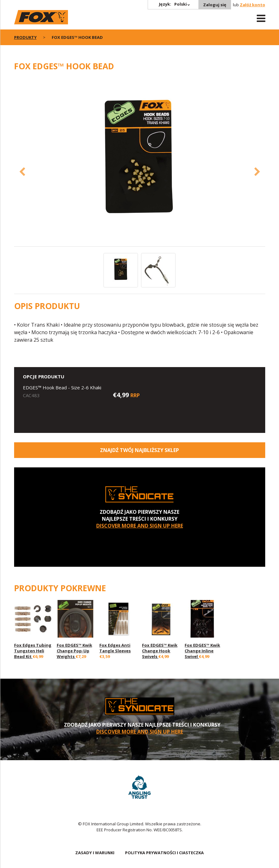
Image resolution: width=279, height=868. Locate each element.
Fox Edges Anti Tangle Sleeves (115, 648)
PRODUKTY (25, 37)
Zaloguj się (215, 5)
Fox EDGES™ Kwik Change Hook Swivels (160, 651)
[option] (140, 162)
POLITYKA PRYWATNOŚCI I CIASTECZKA (164, 853)
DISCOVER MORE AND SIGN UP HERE (140, 526)
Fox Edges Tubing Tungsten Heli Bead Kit (33, 651)
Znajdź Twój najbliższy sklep (139, 450)
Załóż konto (253, 5)
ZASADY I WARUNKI (95, 853)
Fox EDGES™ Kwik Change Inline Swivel (202, 651)
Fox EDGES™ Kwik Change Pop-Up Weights (74, 651)
